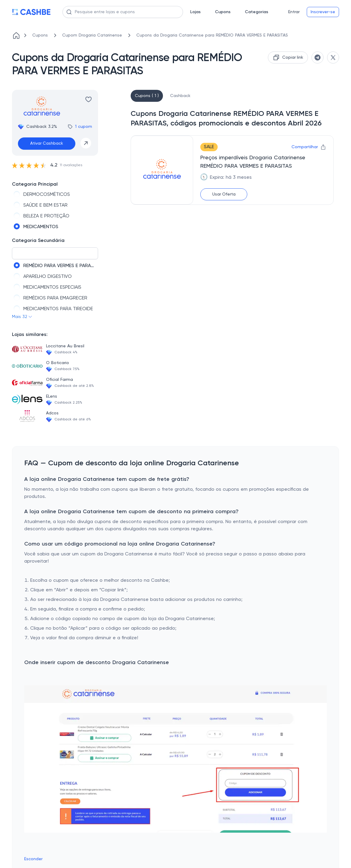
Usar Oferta (224, 194)
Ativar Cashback (47, 143)
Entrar (294, 12)
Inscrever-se (323, 12)
